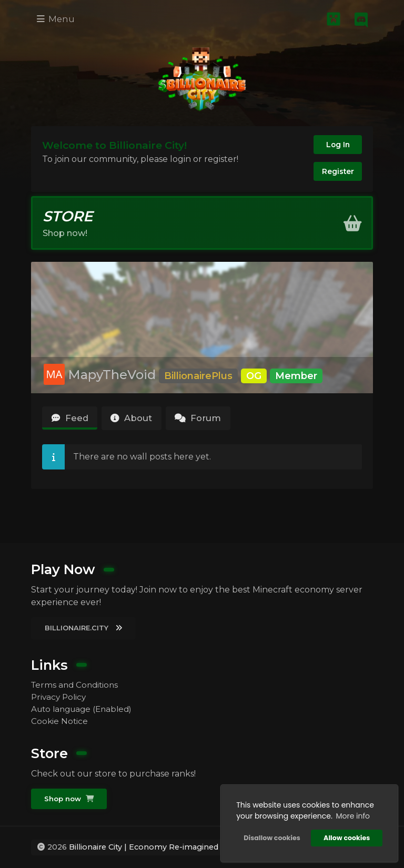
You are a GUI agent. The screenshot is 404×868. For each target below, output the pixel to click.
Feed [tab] (72, 423)
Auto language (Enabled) (85, 707)
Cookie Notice (60, 720)
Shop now (70, 799)
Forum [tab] (210, 423)
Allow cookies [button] (346, 837)
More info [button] (352, 815)
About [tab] (138, 423)
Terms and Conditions (77, 682)
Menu (57, 19)
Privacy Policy (60, 695)
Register (337, 172)
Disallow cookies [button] (271, 837)
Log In (337, 145)
